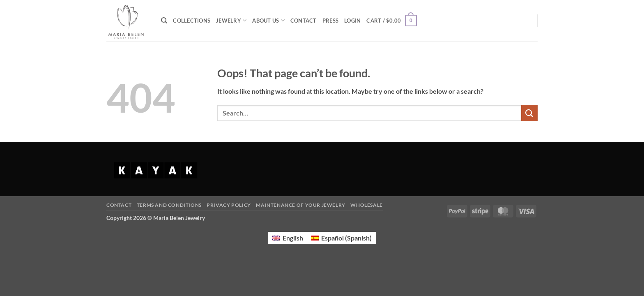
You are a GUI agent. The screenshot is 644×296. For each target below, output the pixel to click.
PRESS (330, 21)
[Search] (164, 21)
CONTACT (304, 21)
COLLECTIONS (192, 21)
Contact (119, 205)
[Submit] (529, 113)
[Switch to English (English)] (287, 238)
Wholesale (367, 205)
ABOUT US (268, 20)
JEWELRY (231, 20)
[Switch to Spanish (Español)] (342, 238)
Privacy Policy (229, 205)
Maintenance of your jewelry (301, 205)
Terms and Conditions (169, 205)
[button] (352, 21)
